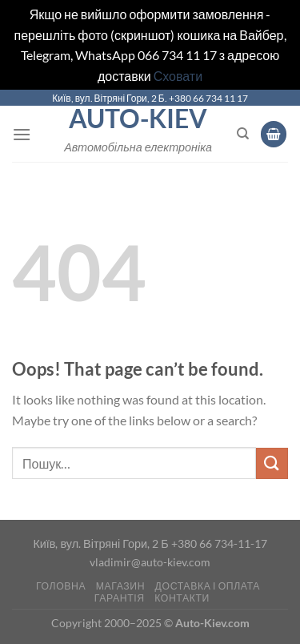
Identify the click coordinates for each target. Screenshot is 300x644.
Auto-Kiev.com (212, 623)
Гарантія (120, 598)
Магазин (120, 586)
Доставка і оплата (208, 586)
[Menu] (22, 134)
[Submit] (272, 463)
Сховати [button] (178, 76)
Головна (61, 586)
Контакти (182, 598)
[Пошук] (243, 134)
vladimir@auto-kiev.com (150, 562)
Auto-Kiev (138, 119)
